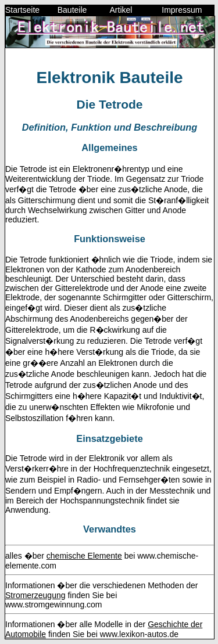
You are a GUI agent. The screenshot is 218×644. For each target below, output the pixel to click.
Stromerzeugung (35, 595)
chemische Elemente (84, 556)
